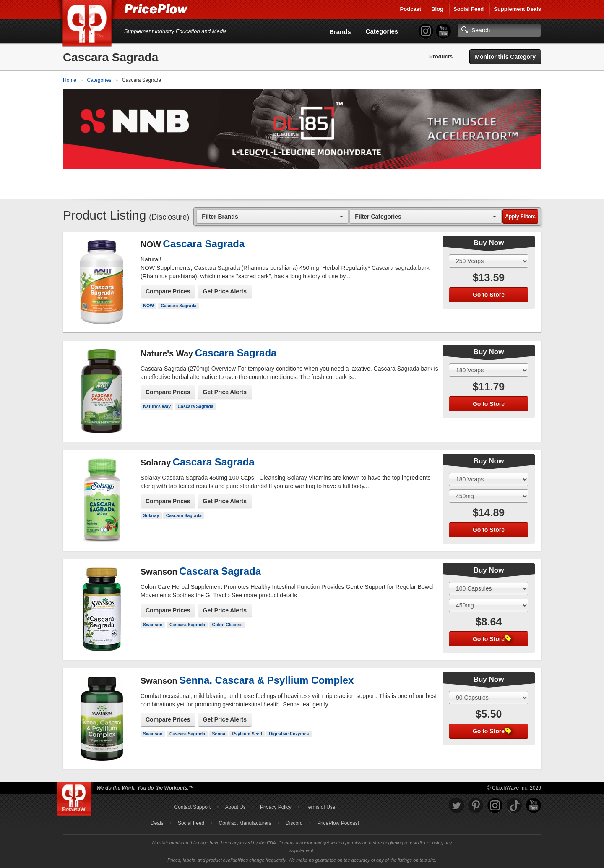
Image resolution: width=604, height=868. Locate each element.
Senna (219, 734)
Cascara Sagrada (178, 306)
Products (441, 56)
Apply (520, 217)
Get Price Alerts (225, 291)
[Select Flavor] (489, 496)
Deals (157, 823)
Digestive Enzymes (289, 734)
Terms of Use (321, 807)
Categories (382, 31)
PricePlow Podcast (338, 823)
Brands (340, 32)
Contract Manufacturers (245, 823)
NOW (148, 306)
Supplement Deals (517, 9)
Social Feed (469, 9)
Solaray (151, 515)
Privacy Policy (276, 807)
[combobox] (272, 216)
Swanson (153, 625)
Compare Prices (168, 291)
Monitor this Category (505, 57)
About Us (235, 807)
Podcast (411, 9)
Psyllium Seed (247, 734)
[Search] (499, 30)
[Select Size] (489, 261)
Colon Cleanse (228, 625)
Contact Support (192, 807)
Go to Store (489, 295)
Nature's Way (157, 406)
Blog (437, 9)
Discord (294, 823)
